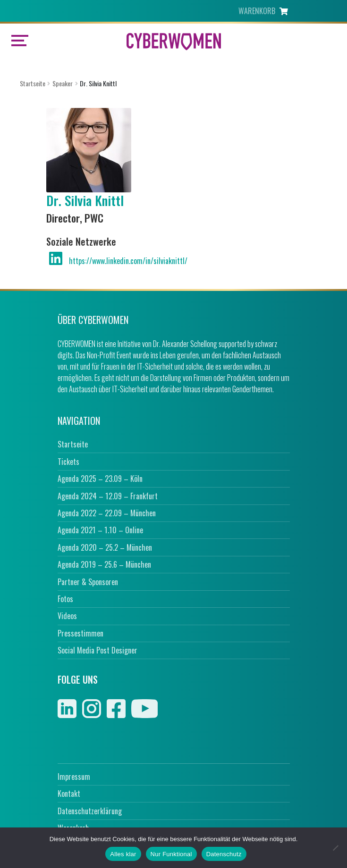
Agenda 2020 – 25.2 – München (105, 547)
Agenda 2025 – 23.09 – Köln (100, 479)
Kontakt (69, 794)
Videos (67, 616)
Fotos (65, 599)
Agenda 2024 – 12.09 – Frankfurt (108, 496)
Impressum (74, 777)
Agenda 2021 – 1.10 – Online (100, 530)
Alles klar (123, 854)
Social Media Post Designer (97, 650)
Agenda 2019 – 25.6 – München (104, 564)
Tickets (68, 462)
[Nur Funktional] (335, 848)
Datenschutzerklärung (90, 811)
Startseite (33, 83)
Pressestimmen (80, 633)
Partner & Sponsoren (88, 582)
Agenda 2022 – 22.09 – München (107, 513)
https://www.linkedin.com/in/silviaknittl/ (128, 261)
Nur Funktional (171, 854)
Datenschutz (224, 854)
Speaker (63, 83)
